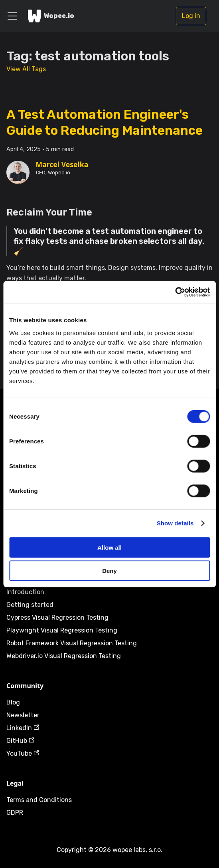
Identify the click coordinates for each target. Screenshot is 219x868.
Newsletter (23, 715)
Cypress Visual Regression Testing (57, 618)
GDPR (15, 813)
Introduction (25, 592)
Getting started (30, 605)
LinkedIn (23, 728)
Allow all (109, 547)
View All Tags (26, 69)
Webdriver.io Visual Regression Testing (64, 656)
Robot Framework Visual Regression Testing (72, 643)
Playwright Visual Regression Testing (62, 630)
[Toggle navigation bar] (12, 16)
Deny (109, 571)
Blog (13, 702)
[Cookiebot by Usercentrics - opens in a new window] (175, 292)
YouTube (23, 753)
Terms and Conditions (39, 800)
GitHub (20, 741)
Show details (175, 523)
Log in (191, 16)
